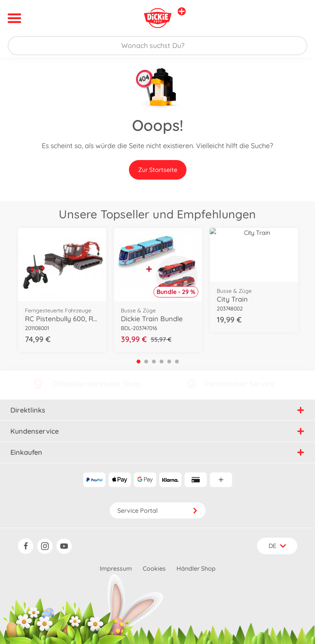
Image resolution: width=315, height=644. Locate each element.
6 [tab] (177, 362)
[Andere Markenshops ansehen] (182, 11)
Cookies (154, 568)
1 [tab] (139, 362)
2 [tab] (146, 362)
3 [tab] (154, 362)
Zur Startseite (158, 170)
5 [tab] (169, 362)
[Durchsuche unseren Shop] (157, 46)
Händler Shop (196, 568)
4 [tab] (162, 362)
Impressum (116, 568)
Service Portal (158, 510)
